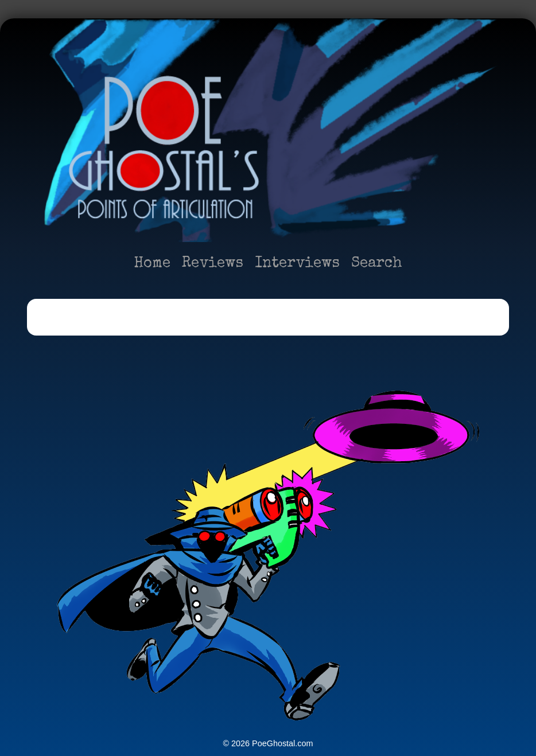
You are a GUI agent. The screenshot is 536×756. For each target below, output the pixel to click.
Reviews (213, 264)
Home (152, 264)
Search (377, 264)
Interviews (297, 264)
